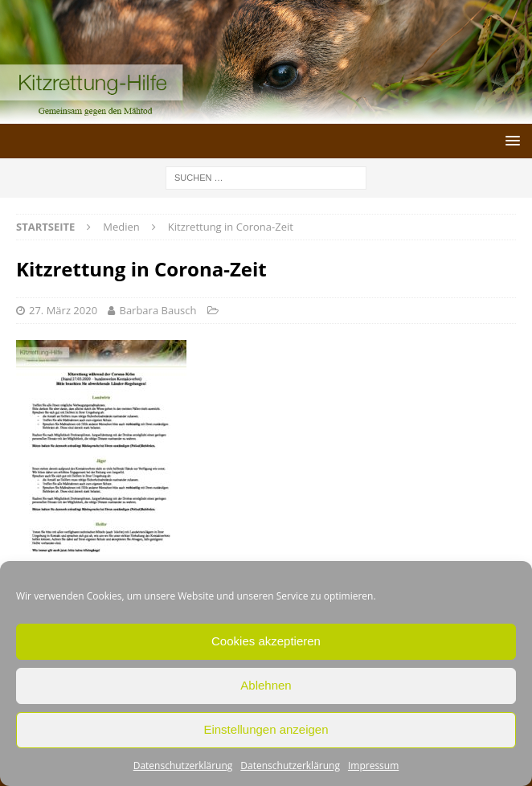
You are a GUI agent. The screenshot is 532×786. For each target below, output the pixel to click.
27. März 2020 (63, 310)
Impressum (373, 766)
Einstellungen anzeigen (266, 729)
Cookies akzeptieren (266, 641)
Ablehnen (266, 685)
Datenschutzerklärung (183, 766)
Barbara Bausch (158, 310)
